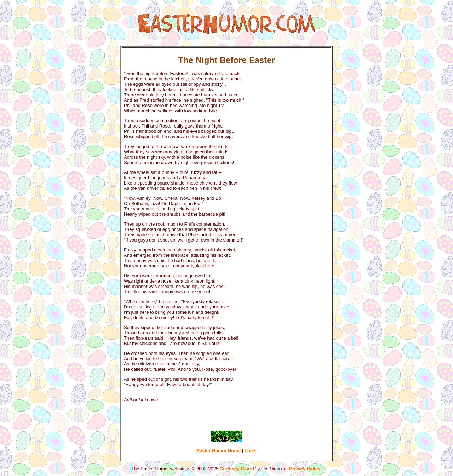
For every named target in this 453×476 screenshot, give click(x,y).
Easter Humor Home (219, 451)
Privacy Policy (305, 469)
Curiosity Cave (236, 469)
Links (251, 451)
